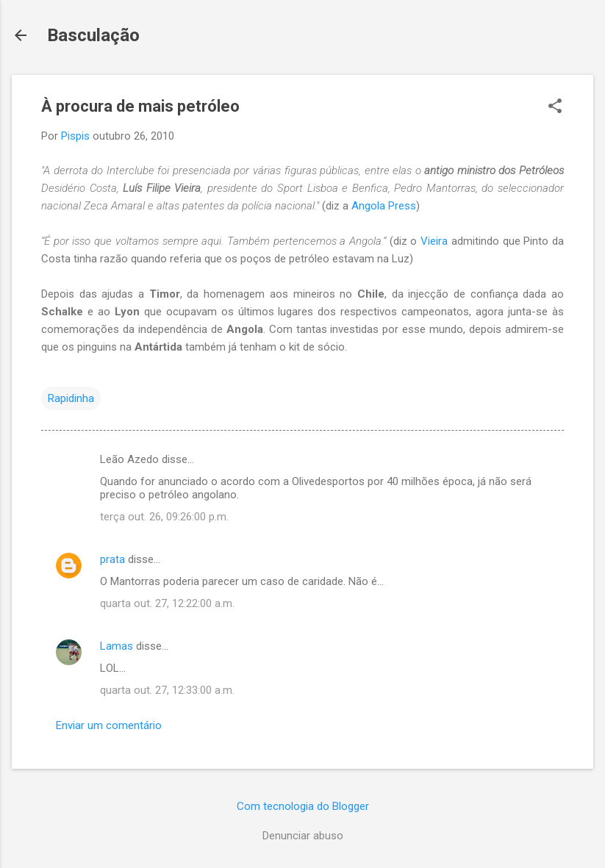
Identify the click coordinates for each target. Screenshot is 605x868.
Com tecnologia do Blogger (303, 806)
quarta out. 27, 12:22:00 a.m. (167, 603)
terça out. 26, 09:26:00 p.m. (164, 517)
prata (112, 559)
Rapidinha (71, 398)
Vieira (436, 241)
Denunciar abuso (303, 836)
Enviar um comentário (109, 725)
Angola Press (384, 206)
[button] (555, 107)
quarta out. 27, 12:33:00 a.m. (167, 690)
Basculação (93, 35)
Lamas (117, 646)
